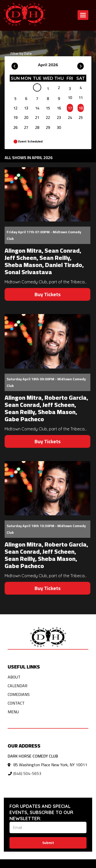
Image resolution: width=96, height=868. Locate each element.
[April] (37, 88)
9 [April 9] (59, 99)
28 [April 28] (37, 127)
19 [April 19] (15, 118)
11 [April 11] (81, 98)
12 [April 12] (15, 108)
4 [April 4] (81, 88)
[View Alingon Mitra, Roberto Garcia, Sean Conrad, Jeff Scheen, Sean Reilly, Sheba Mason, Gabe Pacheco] (47, 341)
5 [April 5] (15, 99)
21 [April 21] (37, 118)
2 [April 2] (59, 88)
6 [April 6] (26, 99)
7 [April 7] (37, 99)
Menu (13, 712)
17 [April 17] (70, 108)
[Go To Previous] (15, 65)
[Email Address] (48, 827)
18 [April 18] (81, 108)
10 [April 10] (70, 98)
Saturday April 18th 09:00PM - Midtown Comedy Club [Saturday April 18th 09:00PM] (46, 382)
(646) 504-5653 (27, 773)
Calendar (18, 686)
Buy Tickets (48, 294)
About (14, 677)
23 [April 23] (59, 118)
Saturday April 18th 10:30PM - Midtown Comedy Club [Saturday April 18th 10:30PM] (46, 529)
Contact (16, 703)
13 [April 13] (26, 108)
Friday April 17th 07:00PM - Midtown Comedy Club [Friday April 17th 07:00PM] (44, 235)
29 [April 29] (48, 127)
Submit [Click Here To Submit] (48, 843)
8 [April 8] (48, 99)
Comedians (19, 694)
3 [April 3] (70, 89)
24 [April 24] (70, 118)
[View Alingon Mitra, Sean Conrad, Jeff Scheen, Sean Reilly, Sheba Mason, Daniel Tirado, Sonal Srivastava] (47, 194)
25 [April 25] (81, 118)
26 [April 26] (15, 127)
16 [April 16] (59, 108)
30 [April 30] (59, 127)
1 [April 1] (48, 89)
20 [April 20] (26, 118)
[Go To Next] (81, 65)
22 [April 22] (48, 118)
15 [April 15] (48, 108)
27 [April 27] (26, 127)
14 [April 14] (37, 108)
